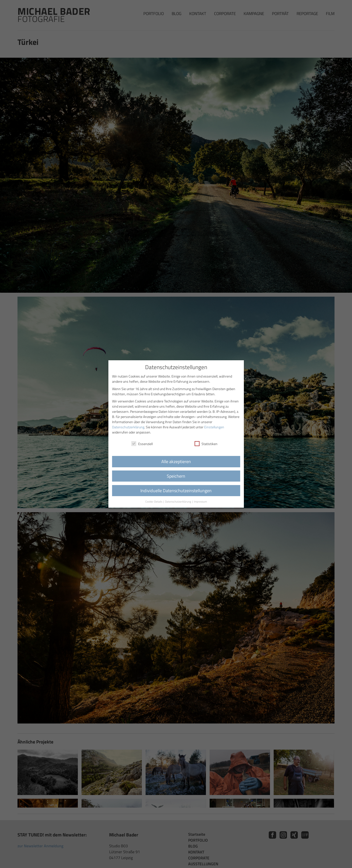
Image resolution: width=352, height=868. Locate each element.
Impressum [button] (200, 502)
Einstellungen (214, 427)
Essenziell (142, 444)
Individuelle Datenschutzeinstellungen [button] (176, 491)
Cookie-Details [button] (154, 502)
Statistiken (206, 444)
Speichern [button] (176, 476)
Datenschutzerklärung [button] (178, 502)
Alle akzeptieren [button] (176, 461)
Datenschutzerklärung (128, 427)
